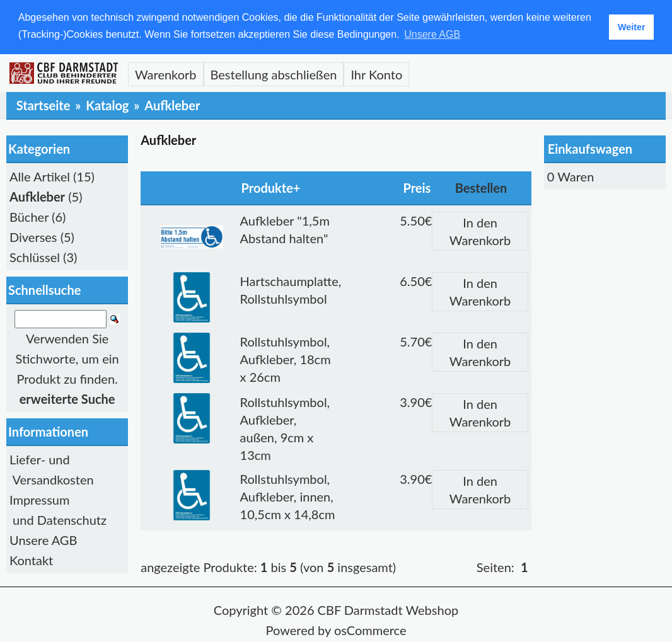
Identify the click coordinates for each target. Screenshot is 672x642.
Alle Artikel (40, 176)
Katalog (107, 105)
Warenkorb (166, 74)
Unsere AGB (43, 539)
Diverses (33, 236)
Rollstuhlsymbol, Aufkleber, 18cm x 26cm (286, 358)
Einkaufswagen (590, 148)
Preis (417, 187)
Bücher (29, 216)
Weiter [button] (632, 27)
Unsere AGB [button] (432, 34)
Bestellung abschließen (274, 74)
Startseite (43, 105)
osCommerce (370, 629)
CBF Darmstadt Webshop (388, 609)
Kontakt (31, 559)
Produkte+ (271, 187)
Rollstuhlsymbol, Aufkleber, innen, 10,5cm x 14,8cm (288, 496)
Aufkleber (172, 105)
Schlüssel (35, 256)
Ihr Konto (376, 74)
